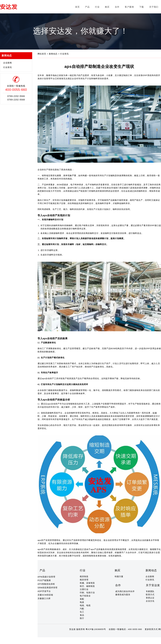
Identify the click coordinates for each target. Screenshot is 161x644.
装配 (82, 599)
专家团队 (150, 591)
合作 (117, 7)
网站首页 (42, 54)
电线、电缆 (85, 605)
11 (56, 634)
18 (75, 634)
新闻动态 (53, 54)
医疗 (82, 618)
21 (82, 634)
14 (64, 634)
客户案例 (129, 7)
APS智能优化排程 (46, 584)
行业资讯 (8, 67)
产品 (87, 7)
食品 (82, 615)
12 (59, 634)
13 (62, 634)
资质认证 (150, 598)
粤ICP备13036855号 (96, 629)
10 (54, 634)
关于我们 (154, 7)
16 (69, 634)
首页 (77, 7)
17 (72, 634)
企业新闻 (8, 63)
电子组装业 (85, 596)
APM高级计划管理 (46, 577)
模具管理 (84, 580)
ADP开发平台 (44, 591)
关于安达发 (153, 585)
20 (80, 634)
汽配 (82, 609)
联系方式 (150, 595)
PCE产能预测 (44, 580)
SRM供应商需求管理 (47, 588)
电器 (82, 602)
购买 (107, 7)
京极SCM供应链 (45, 595)
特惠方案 (119, 576)
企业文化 (150, 601)
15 (67, 634)
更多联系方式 (151, 629)
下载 (142, 7)
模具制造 (84, 576)
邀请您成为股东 (123, 595)
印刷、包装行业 (87, 593)
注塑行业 (84, 589)
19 (77, 634)
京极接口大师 (44, 598)
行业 (97, 7)
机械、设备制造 (87, 583)
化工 (82, 612)
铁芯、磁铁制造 (87, 586)
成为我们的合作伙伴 (125, 591)
